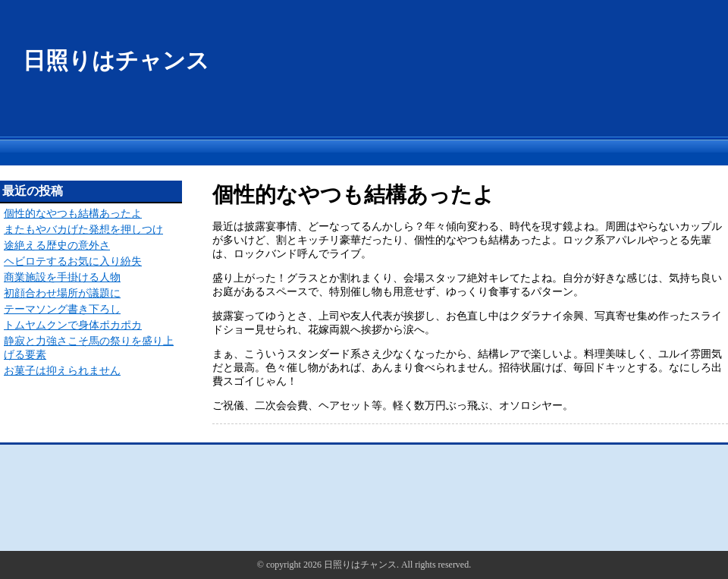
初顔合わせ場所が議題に (62, 293)
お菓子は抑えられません (62, 371)
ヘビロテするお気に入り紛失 (73, 261)
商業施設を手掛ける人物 (62, 277)
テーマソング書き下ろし (62, 309)
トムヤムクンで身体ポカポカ (73, 325)
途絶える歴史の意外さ (57, 245)
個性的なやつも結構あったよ (73, 214)
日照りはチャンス (116, 60)
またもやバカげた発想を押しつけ (83, 230)
